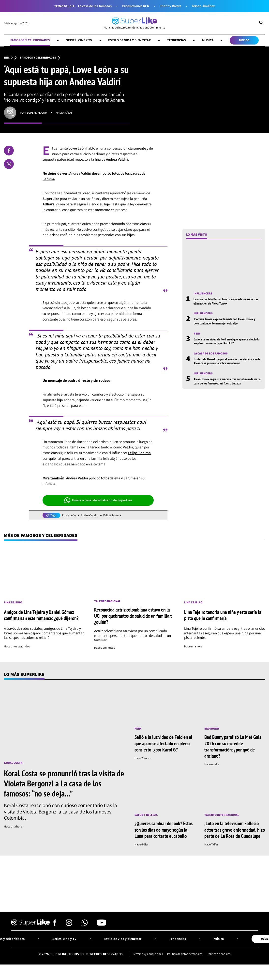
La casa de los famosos (95, 6)
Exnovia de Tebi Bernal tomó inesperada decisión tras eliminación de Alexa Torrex (226, 301)
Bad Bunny (212, 729)
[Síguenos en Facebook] (55, 924)
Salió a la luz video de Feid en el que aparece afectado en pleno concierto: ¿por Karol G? (227, 341)
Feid (197, 334)
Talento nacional (107, 601)
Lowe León (77, 148)
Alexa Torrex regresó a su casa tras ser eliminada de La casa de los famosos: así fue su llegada (227, 381)
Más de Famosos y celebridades (41, 535)
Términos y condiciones (148, 954)
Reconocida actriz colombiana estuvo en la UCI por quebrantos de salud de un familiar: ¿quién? (133, 616)
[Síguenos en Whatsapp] (85, 924)
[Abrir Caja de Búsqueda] (261, 23)
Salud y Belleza (146, 815)
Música (208, 40)
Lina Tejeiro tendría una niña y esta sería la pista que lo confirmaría (223, 615)
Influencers (203, 293)
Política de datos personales (185, 954)
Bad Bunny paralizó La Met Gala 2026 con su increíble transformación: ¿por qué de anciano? (233, 746)
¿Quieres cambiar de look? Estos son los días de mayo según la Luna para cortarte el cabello (164, 829)
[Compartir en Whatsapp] (9, 164)
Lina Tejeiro (13, 602)
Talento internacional (222, 815)
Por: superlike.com (34, 113)
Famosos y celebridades (30, 40)
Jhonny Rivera (171, 6)
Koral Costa (13, 763)
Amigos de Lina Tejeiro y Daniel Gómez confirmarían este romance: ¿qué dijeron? (41, 615)
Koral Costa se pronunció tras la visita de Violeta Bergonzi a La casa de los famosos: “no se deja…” (64, 783)
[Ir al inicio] (134, 23)
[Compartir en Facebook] (9, 151)
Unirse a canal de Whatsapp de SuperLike (98, 500)
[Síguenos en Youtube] (102, 924)
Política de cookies (219, 954)
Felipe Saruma (139, 453)
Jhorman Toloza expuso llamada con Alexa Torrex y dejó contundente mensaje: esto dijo (225, 321)
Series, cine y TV (79, 40)
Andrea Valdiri (90, 515)
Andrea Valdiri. (117, 159)
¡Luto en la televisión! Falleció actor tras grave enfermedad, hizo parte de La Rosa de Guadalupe (235, 829)
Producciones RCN (136, 6)
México (244, 40)
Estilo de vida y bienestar (129, 40)
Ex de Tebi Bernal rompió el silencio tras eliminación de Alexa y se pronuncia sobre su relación (227, 361)
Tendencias (176, 40)
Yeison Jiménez (203, 6)
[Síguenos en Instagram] (69, 924)
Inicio (8, 58)
